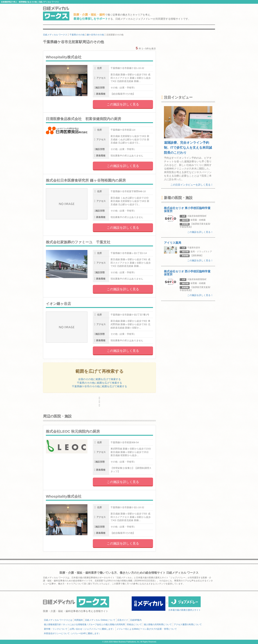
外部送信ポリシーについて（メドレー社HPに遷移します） (72, 633)
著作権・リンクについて (56, 629)
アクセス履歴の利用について (188, 624)
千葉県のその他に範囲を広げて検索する (99, 383)
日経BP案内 (136, 620)
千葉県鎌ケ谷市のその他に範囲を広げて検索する (99, 386)
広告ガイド (123, 620)
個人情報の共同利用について (158, 624)
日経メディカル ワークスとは (58, 620)
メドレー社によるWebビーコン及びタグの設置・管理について (147, 629)
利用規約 (79, 620)
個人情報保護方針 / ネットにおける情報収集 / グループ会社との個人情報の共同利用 (84, 624)
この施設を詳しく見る (123, 104)
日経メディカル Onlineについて (100, 620)
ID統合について (134, 624)
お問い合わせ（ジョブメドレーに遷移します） (92, 629)
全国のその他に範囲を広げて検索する (99, 379)
